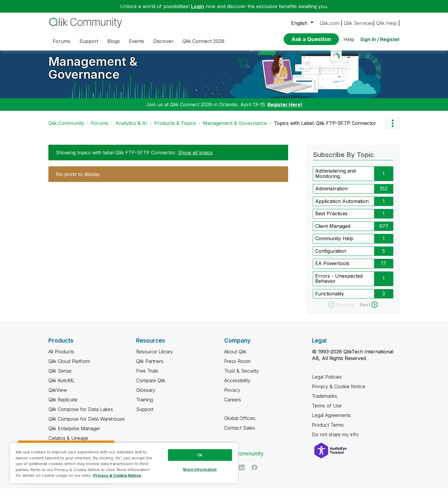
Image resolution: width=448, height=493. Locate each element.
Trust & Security (242, 375)
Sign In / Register (380, 39)
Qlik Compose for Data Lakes (81, 414)
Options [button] (392, 128)
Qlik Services (358, 23)
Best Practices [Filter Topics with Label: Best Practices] (331, 218)
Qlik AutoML (62, 385)
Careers (233, 404)
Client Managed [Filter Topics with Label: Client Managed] (333, 231)
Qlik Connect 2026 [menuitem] (203, 41)
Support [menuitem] (89, 41)
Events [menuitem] (137, 41)
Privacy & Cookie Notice (339, 391)
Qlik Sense (60, 375)
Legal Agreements (331, 420)
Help (349, 39)
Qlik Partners (150, 366)
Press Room (237, 366)
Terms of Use (327, 410)
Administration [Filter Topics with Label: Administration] (331, 193)
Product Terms (328, 429)
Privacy (232, 395)
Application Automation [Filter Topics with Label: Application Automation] (342, 206)
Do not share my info (336, 439)
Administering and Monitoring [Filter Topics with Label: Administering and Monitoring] (335, 178)
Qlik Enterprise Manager (74, 433)
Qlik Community (66, 128)
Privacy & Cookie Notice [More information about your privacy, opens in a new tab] (117, 475)
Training (145, 404)
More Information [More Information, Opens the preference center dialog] (200, 469)
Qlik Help (387, 23)
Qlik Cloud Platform (69, 366)
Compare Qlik (151, 385)
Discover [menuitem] (163, 41)
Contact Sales (240, 432)
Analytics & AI (131, 128)
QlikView (58, 395)
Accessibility (237, 385)
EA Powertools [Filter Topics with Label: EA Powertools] (332, 268)
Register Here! (285, 109)
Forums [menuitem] (62, 41)
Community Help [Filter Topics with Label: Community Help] (334, 243)
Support (145, 414)
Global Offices (240, 423)
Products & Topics (175, 128)
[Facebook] (254, 472)
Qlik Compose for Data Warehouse (87, 423)
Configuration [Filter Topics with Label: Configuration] (331, 256)
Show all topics (195, 157)
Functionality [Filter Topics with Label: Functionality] (330, 298)
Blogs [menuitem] (114, 41)
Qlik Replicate (63, 404)
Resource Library (155, 356)
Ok (200, 455)
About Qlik (235, 356)
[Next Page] (369, 309)
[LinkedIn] (242, 472)
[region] (124, 463)
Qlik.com (329, 23)
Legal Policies (327, 381)
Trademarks (325, 401)
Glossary (146, 395)
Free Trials (147, 375)
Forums (100, 128)
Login (198, 6)
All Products (61, 356)
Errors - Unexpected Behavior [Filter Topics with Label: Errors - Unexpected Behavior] (339, 283)
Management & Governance (93, 72)
